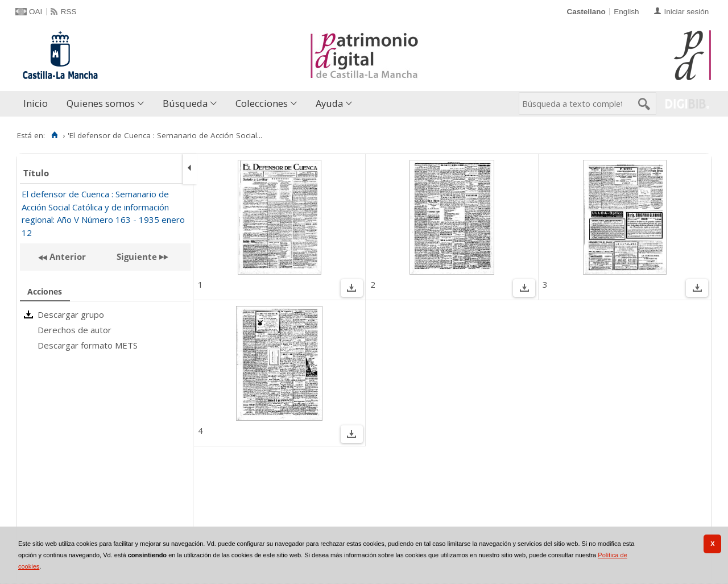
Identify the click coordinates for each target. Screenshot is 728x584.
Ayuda (329, 103)
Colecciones (262, 103)
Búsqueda (185, 103)
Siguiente (137, 256)
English (626, 12)
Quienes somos (101, 103)
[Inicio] (54, 135)
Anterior (67, 256)
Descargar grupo (71, 314)
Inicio (36, 103)
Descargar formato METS (88, 345)
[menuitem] (38, 104)
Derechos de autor (75, 330)
